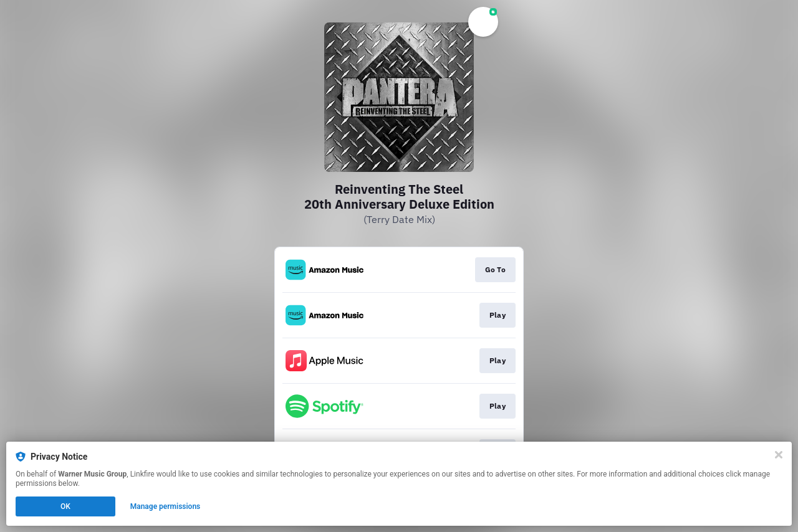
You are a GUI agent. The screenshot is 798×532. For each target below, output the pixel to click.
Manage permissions (166, 506)
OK (65, 506)
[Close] (779, 455)
